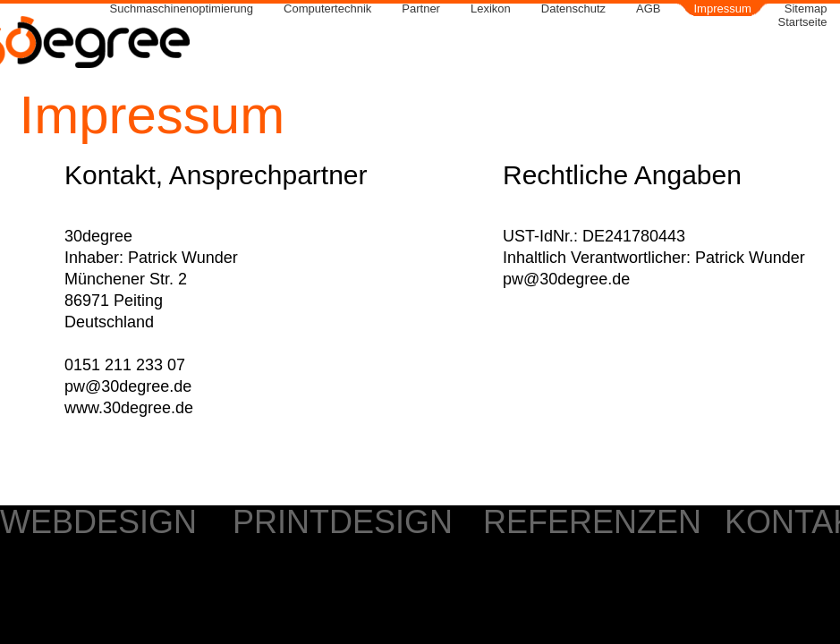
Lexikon (491, 9)
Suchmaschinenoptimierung (182, 9)
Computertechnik (327, 9)
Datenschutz (573, 9)
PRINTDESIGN (343, 522)
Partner (421, 9)
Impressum (723, 9)
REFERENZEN (592, 522)
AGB (648, 9)
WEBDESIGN (98, 522)
